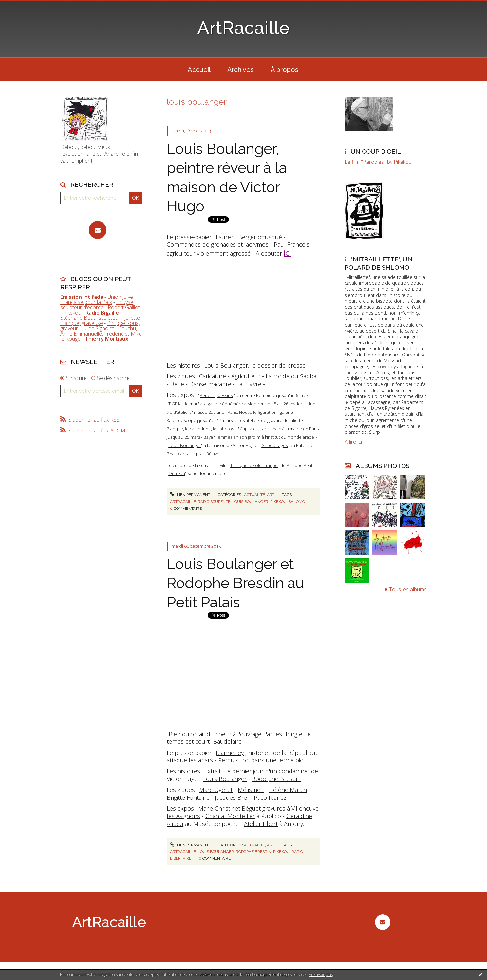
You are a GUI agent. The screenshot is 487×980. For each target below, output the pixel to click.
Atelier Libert (261, 824)
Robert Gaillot (124, 307)
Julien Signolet (98, 328)
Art (271, 495)
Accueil (199, 70)
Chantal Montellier (230, 816)
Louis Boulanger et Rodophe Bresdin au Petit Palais (235, 583)
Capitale (248, 429)
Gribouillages (274, 445)
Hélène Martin (288, 790)
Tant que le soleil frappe (254, 465)
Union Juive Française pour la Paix (97, 299)
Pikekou (72, 313)
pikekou (278, 502)
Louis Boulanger (185, 445)
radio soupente (214, 502)
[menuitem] (199, 69)
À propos (284, 70)
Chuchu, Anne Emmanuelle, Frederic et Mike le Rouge (101, 334)
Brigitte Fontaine (188, 797)
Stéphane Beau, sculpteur (90, 318)
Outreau (177, 473)
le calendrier (198, 429)
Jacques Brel (232, 797)
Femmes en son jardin (237, 437)
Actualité (254, 495)
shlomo (297, 502)
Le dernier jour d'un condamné (266, 771)
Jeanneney (230, 753)
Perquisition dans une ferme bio (261, 760)
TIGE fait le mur (183, 404)
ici (287, 252)
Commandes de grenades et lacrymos (218, 244)
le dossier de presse (278, 365)
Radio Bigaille (102, 313)
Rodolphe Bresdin (276, 779)
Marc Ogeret (216, 790)
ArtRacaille (243, 28)
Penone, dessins (216, 395)
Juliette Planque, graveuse (100, 320)
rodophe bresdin (253, 852)
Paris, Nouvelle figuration (253, 412)
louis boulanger (250, 502)
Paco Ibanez (270, 797)
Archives (241, 70)
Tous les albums (408, 589)
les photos (224, 429)
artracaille (183, 502)
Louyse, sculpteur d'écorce (97, 305)
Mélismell (251, 790)
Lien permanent (190, 495)
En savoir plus (321, 975)
